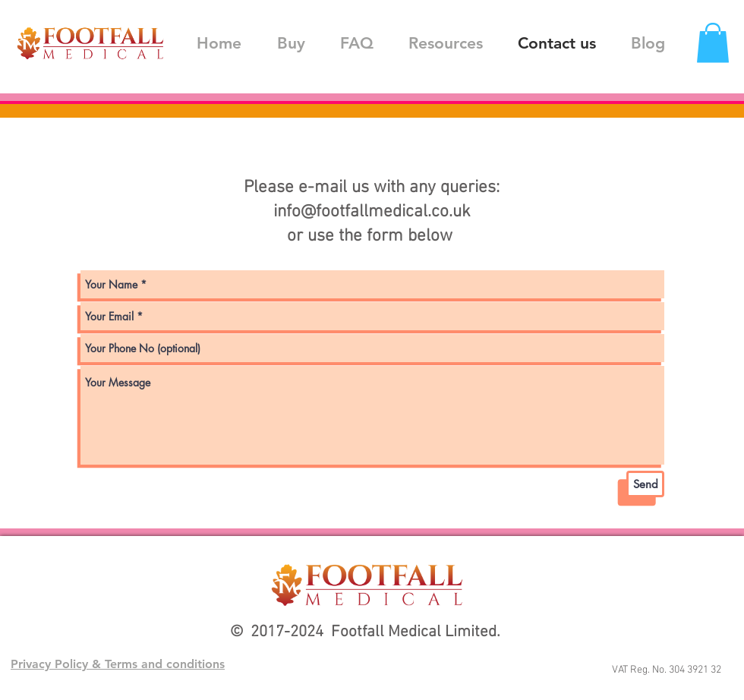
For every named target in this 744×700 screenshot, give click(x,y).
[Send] (645, 484)
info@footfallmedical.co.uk (372, 212)
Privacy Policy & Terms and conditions (118, 664)
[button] (713, 43)
